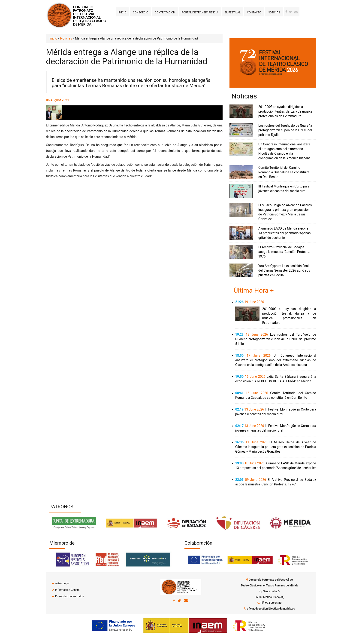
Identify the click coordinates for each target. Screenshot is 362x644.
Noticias (274, 12)
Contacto (254, 12)
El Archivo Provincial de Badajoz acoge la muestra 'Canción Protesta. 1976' (284, 252)
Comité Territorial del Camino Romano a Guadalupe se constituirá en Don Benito (284, 172)
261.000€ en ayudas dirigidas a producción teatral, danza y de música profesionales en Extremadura (285, 111)
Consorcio (140, 12)
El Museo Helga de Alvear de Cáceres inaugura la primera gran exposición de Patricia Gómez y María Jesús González (276, 447)
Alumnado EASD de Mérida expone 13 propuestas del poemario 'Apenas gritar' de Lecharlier (284, 233)
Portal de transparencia (200, 12)
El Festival (233, 12)
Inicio (122, 12)
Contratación (165, 12)
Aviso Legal (62, 583)
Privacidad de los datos (69, 596)
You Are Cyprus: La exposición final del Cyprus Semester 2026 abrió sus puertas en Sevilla (284, 270)
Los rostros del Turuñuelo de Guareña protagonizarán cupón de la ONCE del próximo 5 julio (285, 130)
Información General (68, 590)
